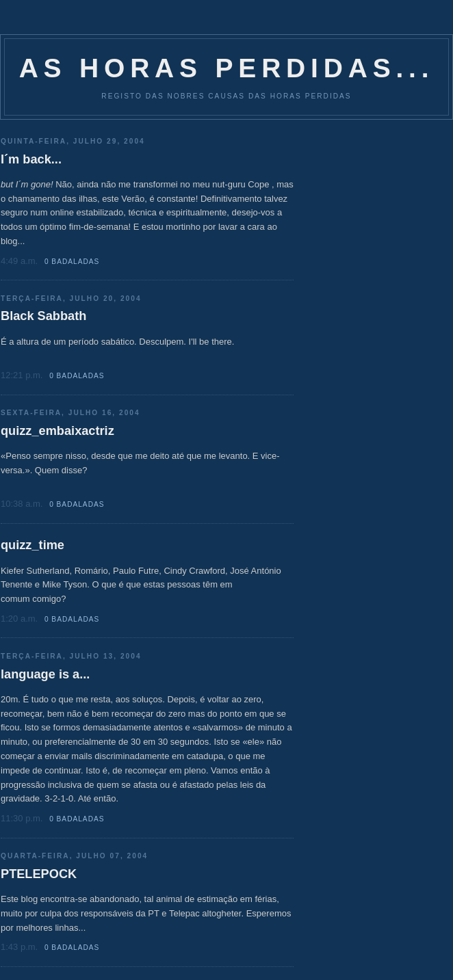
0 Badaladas (72, 262)
